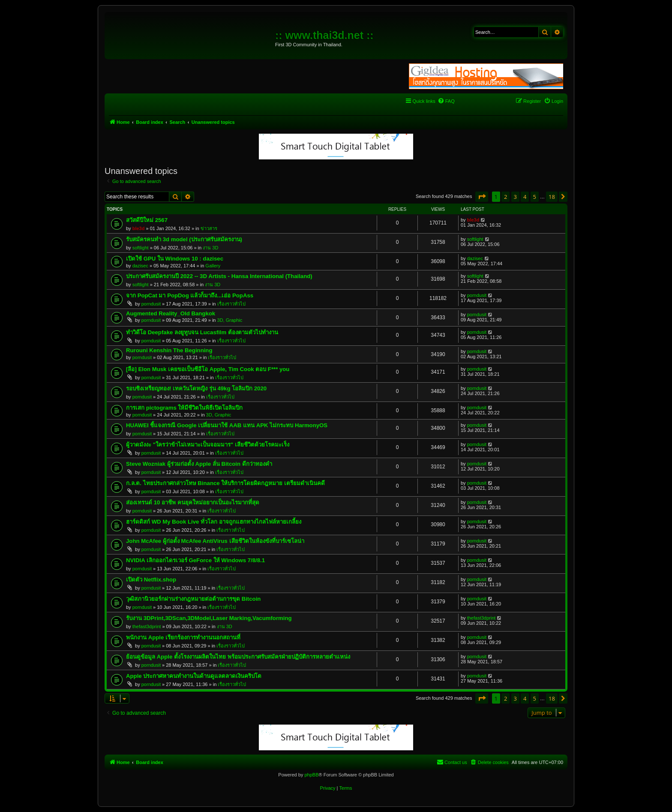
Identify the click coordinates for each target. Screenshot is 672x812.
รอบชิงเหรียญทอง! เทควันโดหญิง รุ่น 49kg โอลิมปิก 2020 (196, 388)
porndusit (151, 304)
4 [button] (525, 197)
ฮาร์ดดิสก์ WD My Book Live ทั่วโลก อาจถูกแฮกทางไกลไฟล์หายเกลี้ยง (214, 522)
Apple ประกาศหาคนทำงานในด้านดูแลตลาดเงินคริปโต (194, 676)
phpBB (311, 775)
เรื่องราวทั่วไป (231, 304)
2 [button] (505, 197)
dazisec (140, 266)
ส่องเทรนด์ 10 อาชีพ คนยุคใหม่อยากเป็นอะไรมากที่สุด (193, 502)
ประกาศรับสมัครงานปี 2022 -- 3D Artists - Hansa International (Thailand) (219, 276)
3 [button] (515, 197)
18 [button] (552, 197)
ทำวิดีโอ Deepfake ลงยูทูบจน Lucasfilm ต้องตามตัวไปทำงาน (202, 332)
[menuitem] (446, 101)
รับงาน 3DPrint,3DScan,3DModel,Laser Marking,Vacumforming (209, 618)
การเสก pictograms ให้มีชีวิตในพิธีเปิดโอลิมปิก (184, 408)
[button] (482, 197)
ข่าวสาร (209, 228)
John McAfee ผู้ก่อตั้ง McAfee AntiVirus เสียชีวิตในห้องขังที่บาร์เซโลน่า (215, 541)
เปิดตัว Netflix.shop (151, 580)
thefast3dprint (147, 626)
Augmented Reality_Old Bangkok (171, 313)
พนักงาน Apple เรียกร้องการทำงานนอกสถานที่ (183, 637)
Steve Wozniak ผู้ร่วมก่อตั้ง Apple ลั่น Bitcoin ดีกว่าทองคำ (199, 464)
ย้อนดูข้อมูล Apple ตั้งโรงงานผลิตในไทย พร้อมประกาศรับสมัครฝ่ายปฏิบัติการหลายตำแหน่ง (238, 657)
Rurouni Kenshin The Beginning (169, 350)
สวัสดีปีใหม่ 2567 (147, 220)
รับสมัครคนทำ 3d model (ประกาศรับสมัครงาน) (184, 239)
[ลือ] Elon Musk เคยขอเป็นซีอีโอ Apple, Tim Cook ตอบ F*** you (208, 369)
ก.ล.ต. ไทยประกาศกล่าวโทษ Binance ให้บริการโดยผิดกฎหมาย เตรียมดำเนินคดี (225, 483)
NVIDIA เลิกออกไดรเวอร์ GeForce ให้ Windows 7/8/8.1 (195, 560)
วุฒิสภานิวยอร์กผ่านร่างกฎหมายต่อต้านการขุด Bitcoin (193, 599)
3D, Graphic (230, 320)
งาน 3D (210, 248)
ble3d (139, 228)
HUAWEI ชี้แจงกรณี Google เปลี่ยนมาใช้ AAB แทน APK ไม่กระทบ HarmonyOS (227, 425)
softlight (141, 248)
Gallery (213, 266)
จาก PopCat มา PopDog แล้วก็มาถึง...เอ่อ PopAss (190, 295)
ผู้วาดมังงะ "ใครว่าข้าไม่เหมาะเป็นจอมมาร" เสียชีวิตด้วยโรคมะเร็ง (208, 445)
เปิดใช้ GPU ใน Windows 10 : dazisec (175, 259)
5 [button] (535, 197)
